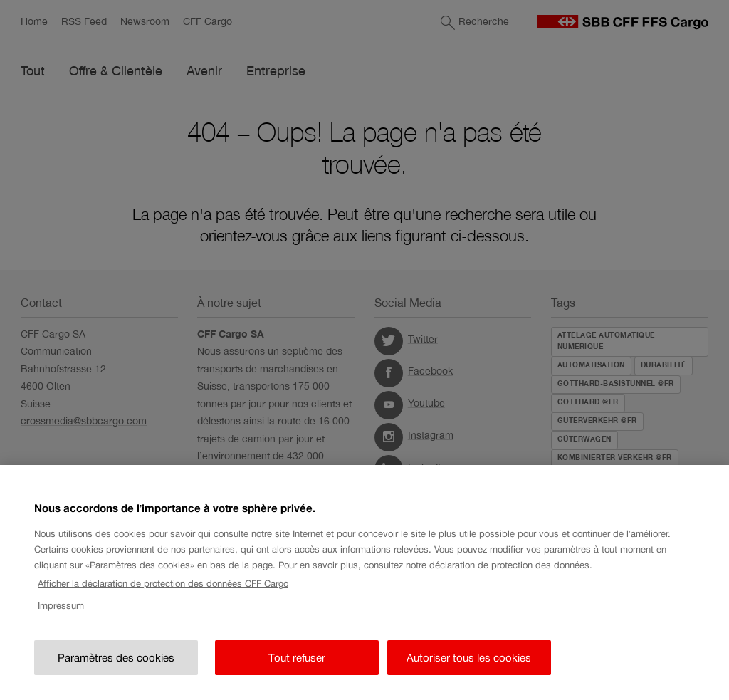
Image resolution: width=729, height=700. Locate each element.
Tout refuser (297, 661)
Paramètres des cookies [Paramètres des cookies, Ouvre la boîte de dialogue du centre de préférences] (116, 661)
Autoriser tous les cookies (469, 661)
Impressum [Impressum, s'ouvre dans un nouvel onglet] (61, 609)
